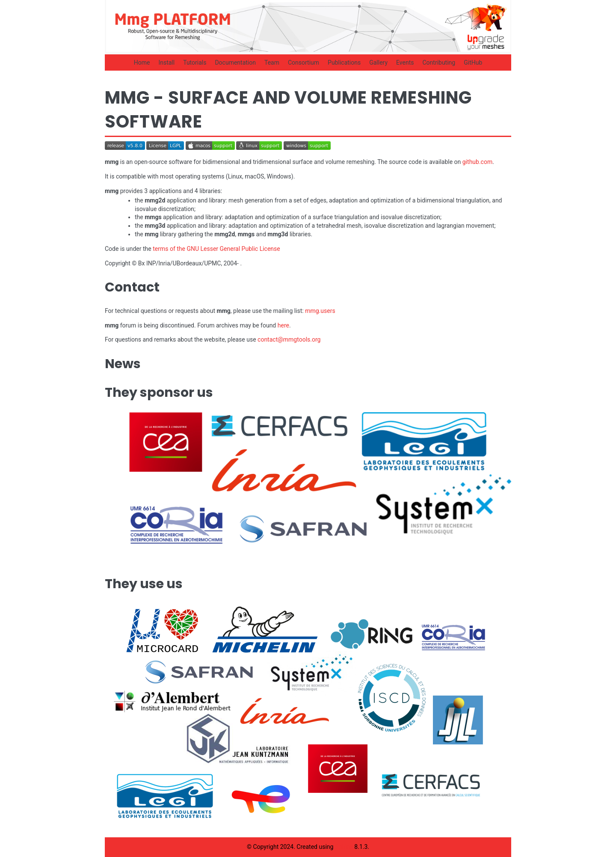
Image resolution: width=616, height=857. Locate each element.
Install (166, 62)
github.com (477, 162)
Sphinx (344, 847)
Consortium (304, 62)
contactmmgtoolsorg (289, 339)
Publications (344, 62)
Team (272, 62)
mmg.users (320, 311)
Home (142, 62)
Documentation (235, 62)
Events (405, 62)
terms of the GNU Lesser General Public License (216, 249)
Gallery (378, 62)
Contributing (439, 62)
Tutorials (195, 62)
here (283, 325)
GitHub (473, 62)
